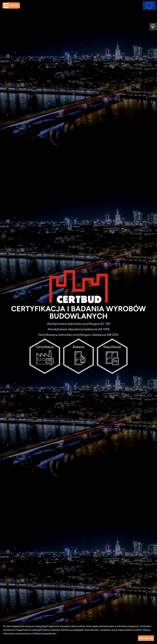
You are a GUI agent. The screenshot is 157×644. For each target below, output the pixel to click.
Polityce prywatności (45, 634)
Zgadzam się (146, 638)
